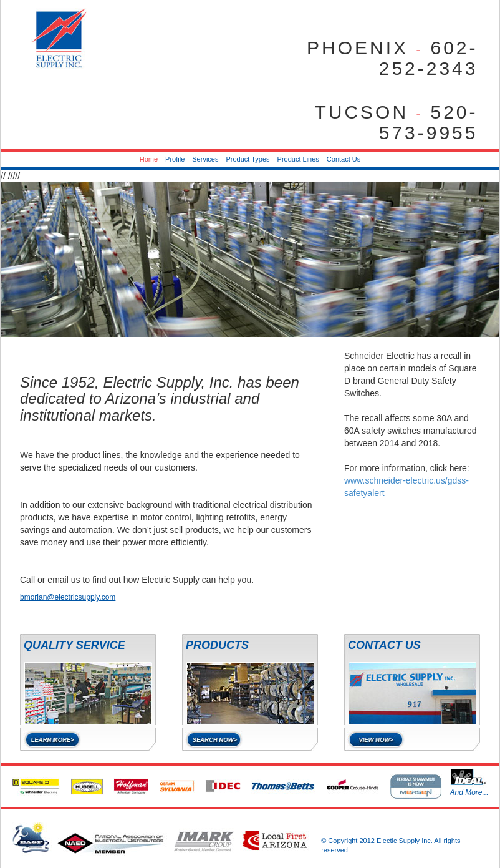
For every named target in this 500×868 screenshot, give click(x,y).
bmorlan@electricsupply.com (68, 597)
